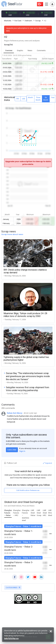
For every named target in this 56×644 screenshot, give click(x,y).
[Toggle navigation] (52, 4)
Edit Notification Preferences (28, 490)
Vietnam (28, 21)
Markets (8, 21)
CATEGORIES (13, 588)
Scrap (38, 21)
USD (24, 99)
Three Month (38, 99)
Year (53, 97)
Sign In (22, 451)
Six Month (46, 99)
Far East (18, 21)
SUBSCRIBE (12, 450)
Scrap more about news (12, 234)
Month (30, 97)
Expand (47, 463)
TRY (18, 99)
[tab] (8, 513)
